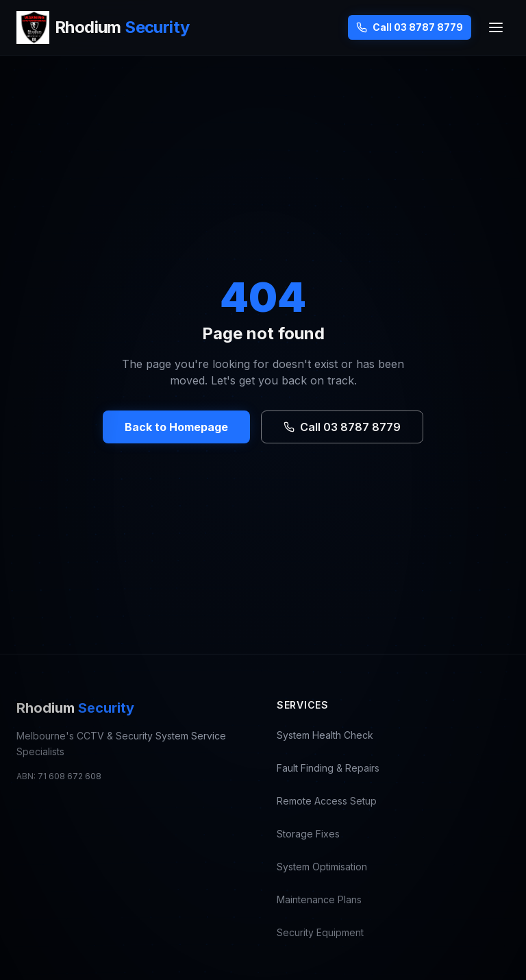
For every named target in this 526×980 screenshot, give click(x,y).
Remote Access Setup (327, 801)
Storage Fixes (308, 834)
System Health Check (325, 735)
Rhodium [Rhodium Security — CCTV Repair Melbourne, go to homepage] (75, 708)
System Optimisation (322, 867)
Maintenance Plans (319, 899)
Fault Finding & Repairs (328, 768)
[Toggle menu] (496, 27)
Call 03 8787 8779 (410, 27)
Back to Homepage (176, 427)
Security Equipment (320, 932)
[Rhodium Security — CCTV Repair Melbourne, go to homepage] (103, 27)
